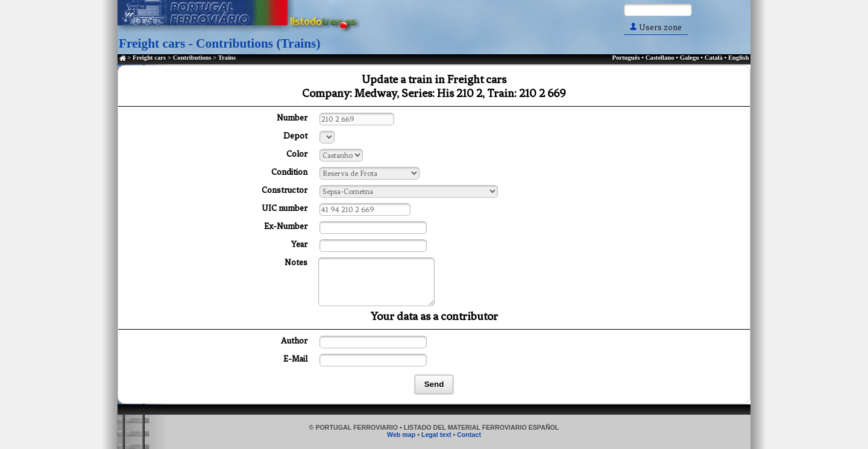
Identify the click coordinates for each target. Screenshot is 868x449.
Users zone (656, 27)
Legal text (436, 435)
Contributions (192, 58)
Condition (289, 172)
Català (714, 58)
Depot (295, 136)
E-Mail (295, 359)
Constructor (285, 190)
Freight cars (149, 58)
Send (434, 384)
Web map (401, 435)
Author (294, 341)
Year (299, 244)
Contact (469, 435)
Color (297, 154)
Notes (296, 262)
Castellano (660, 58)
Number (292, 118)
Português (626, 58)
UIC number (285, 208)
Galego (690, 58)
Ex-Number (286, 226)
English (738, 58)
